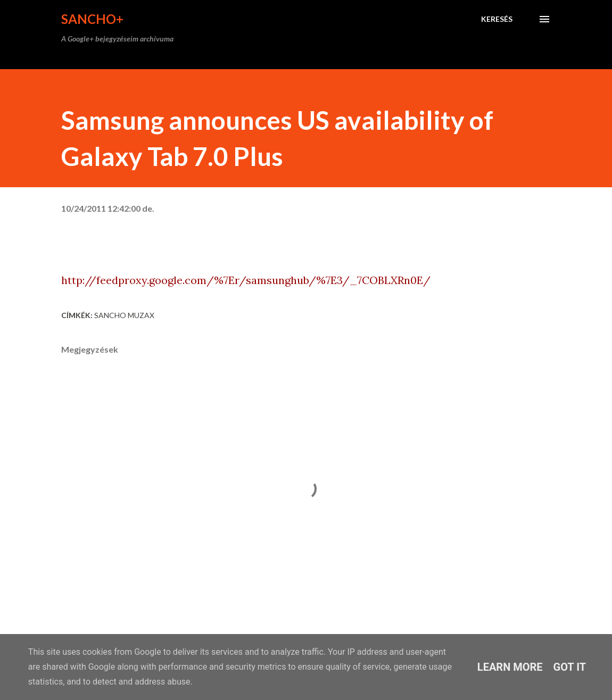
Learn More (510, 667)
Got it (570, 667)
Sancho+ (92, 19)
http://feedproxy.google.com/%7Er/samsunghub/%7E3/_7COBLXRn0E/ (246, 280)
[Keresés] (497, 19)
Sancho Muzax (124, 315)
